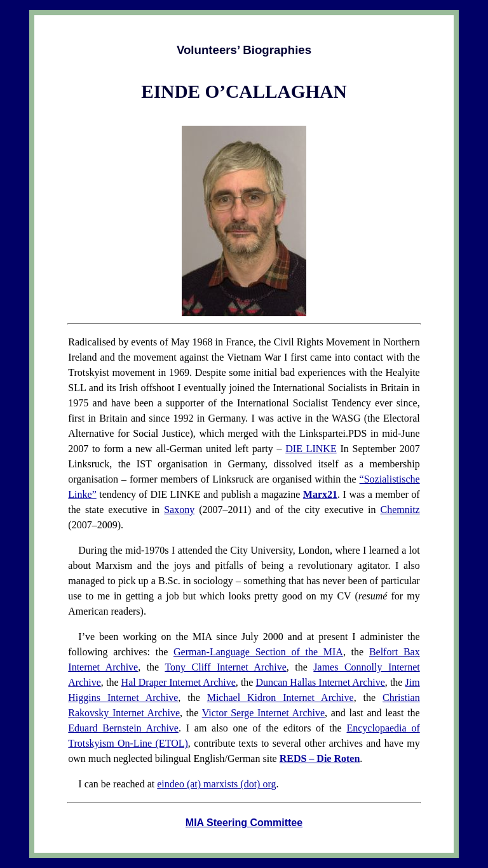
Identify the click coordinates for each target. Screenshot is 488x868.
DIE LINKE (311, 449)
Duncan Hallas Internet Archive (321, 682)
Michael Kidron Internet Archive (281, 698)
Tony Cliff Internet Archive (225, 667)
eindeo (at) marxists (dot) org (216, 784)
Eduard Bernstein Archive (123, 728)
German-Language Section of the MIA (258, 652)
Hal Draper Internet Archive (179, 682)
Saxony (179, 510)
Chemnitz (400, 510)
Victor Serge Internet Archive (263, 713)
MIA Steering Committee (244, 823)
